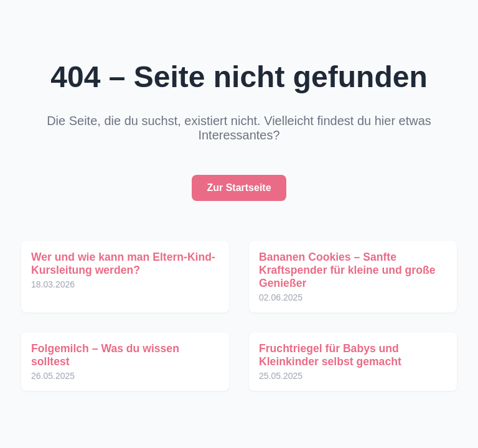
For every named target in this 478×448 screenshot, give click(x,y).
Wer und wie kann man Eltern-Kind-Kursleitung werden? (123, 264)
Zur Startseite (239, 188)
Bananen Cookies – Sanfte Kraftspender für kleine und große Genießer (347, 270)
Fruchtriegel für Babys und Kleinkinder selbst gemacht (330, 355)
